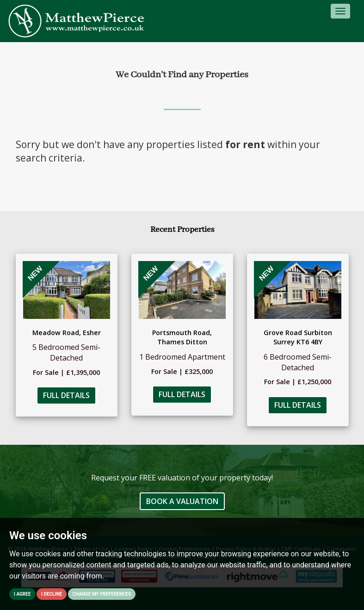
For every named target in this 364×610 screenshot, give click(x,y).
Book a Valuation (182, 501)
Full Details (66, 395)
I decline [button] (52, 594)
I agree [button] (22, 594)
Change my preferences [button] (102, 594)
